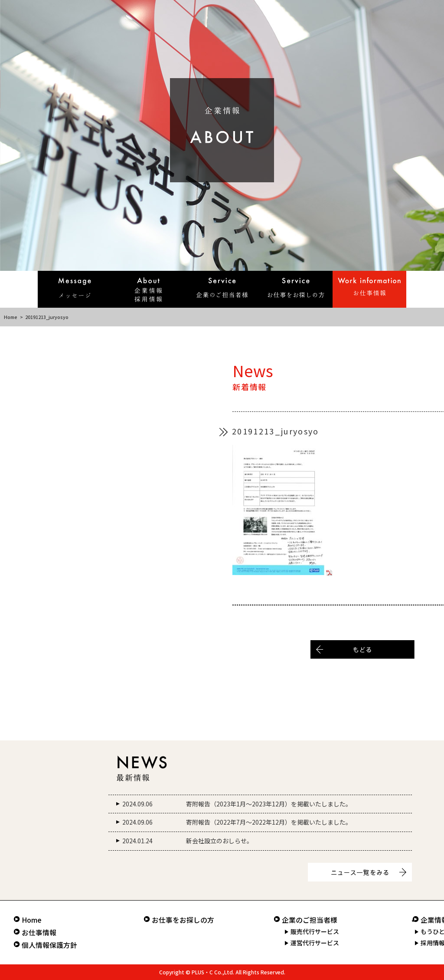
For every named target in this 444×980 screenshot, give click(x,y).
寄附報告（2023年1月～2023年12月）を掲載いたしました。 (269, 804)
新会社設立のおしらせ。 (219, 841)
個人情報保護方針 (49, 945)
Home (11, 317)
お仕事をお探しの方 (183, 920)
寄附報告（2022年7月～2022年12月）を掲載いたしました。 (269, 822)
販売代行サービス (315, 931)
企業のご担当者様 (310, 920)
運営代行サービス (315, 943)
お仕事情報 (39, 932)
